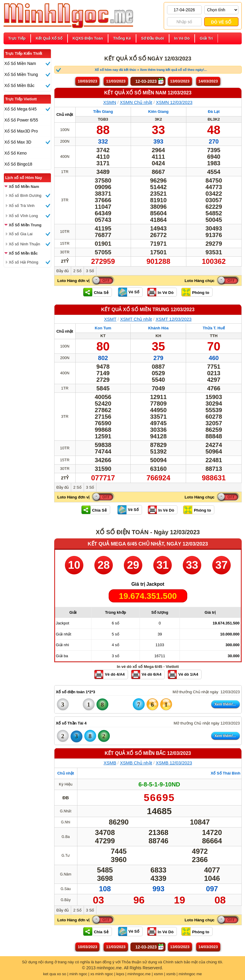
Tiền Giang (103, 112)
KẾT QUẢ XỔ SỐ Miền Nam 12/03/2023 (148, 93)
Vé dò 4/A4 (115, 674)
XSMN (110, 102)
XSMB (110, 763)
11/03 (116, 81)
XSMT (110, 319)
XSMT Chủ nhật (136, 319)
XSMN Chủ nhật (136, 102)
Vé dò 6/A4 (152, 674)
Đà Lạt (214, 112)
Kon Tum (103, 328)
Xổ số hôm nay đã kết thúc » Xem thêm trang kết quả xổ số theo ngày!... (151, 70)
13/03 (180, 81)
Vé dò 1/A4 (188, 674)
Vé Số (134, 292)
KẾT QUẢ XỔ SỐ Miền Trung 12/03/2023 (148, 310)
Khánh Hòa (159, 328)
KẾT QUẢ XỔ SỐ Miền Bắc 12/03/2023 (148, 753)
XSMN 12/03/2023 (174, 102)
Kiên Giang (159, 112)
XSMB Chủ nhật (136, 763)
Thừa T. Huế (214, 328)
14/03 (208, 81)
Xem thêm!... (225, 704)
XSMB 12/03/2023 (174, 763)
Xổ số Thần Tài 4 (71, 723)
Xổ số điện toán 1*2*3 (76, 692)
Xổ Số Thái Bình (226, 773)
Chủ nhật (65, 114)
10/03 (87, 81)
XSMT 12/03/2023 (174, 319)
